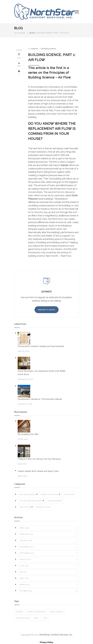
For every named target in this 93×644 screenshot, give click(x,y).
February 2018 (48, 534)
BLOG (18, 28)
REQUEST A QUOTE (47, 310)
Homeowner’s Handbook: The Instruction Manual (40, 399)
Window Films (43, 507)
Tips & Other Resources (31, 501)
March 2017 (48, 585)
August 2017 (48, 560)
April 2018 (48, 528)
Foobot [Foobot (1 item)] (20, 612)
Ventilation (25, 507)
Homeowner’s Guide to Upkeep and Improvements (41, 346)
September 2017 (48, 553)
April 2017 (48, 578)
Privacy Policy (47, 642)
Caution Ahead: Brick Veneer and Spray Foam (38, 471)
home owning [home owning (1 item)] (57, 612)
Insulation (69, 495)
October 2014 (48, 591)
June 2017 (48, 566)
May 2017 (48, 572)
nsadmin (35, 49)
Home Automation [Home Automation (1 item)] (36, 612)
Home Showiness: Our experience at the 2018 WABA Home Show (41, 373)
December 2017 (48, 547)
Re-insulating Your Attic (28, 434)
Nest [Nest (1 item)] (36, 618)
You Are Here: (20, 33)
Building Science (49, 49)
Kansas (64, 165)
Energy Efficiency (50, 495)
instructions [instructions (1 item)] (23, 618)
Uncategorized (55, 501)
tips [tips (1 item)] (45, 618)
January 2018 (48, 541)
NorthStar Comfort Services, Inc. (56, 635)
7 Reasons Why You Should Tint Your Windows (39, 459)
